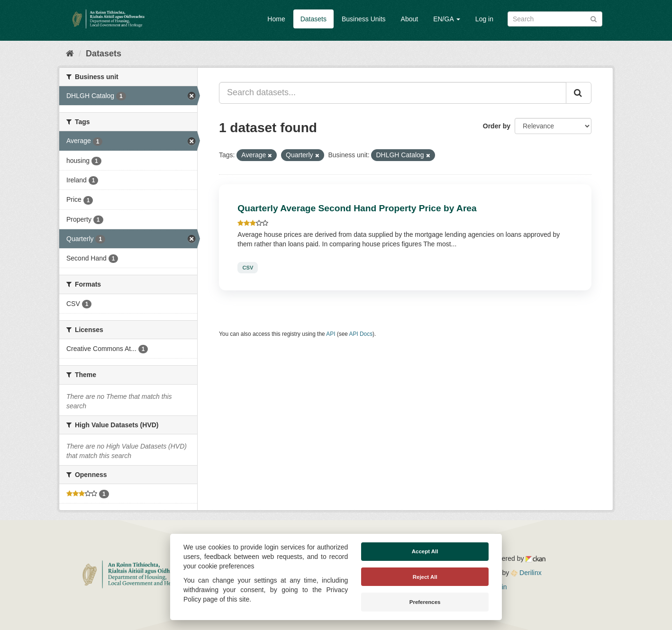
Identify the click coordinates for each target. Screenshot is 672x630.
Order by (497, 126)
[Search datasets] (555, 19)
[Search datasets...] (393, 93)
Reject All (425, 577)
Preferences (425, 602)
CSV (248, 268)
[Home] (70, 54)
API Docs (361, 334)
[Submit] (594, 18)
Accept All (425, 551)
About (410, 19)
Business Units (364, 19)
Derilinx (526, 573)
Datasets (313, 19)
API (331, 334)
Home (276, 19)
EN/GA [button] (447, 19)
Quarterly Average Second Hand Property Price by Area (357, 208)
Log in (484, 19)
